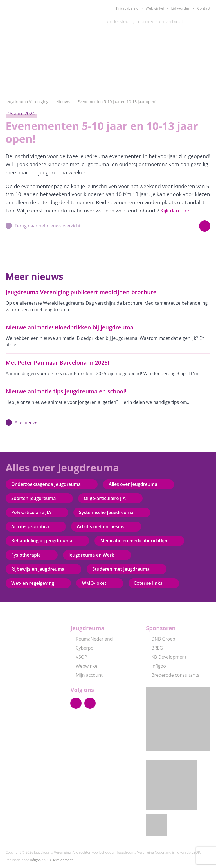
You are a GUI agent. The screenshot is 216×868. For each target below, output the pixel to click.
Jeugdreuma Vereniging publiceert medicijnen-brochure (81, 292)
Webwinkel (155, 8)
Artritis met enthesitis (101, 526)
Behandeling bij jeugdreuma (42, 541)
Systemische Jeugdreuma (106, 512)
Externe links (148, 583)
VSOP (79, 657)
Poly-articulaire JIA (31, 512)
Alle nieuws (22, 422)
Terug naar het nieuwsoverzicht (43, 226)
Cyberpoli (83, 648)
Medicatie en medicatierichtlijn (134, 541)
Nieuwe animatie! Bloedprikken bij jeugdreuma (69, 327)
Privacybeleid (127, 8)
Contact (204, 8)
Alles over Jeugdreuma (133, 484)
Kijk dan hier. (176, 211)
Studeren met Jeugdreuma (121, 569)
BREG (154, 648)
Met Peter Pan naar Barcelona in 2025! (58, 363)
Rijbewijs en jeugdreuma (38, 569)
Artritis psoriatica (30, 526)
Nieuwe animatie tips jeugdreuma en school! (66, 391)
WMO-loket (94, 583)
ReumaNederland (91, 639)
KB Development (166, 657)
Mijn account (86, 675)
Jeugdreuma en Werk (91, 555)
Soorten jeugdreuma (34, 498)
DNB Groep (161, 639)
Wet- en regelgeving (33, 583)
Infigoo (156, 666)
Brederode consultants (173, 675)
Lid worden (181, 8)
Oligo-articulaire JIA (105, 498)
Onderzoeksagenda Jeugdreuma (46, 484)
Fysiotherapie (26, 555)
